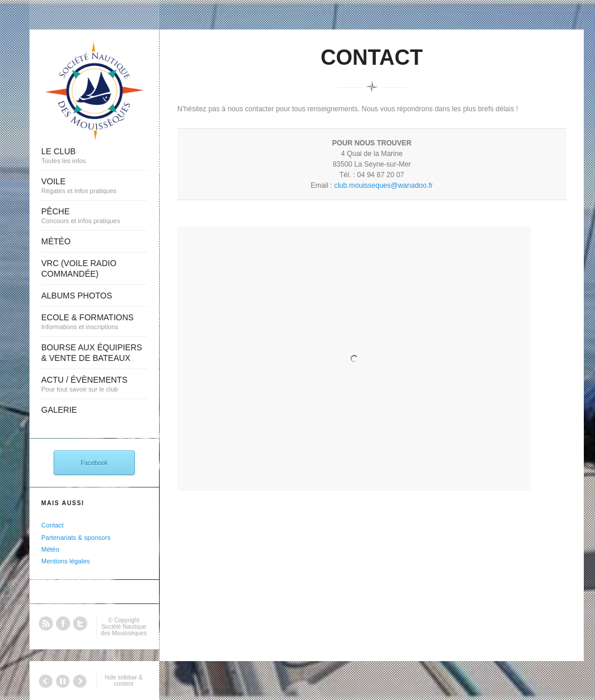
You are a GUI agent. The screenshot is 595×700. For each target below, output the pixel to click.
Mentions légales (66, 561)
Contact (52, 525)
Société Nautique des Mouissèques (124, 630)
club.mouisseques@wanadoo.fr (384, 185)
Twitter (80, 623)
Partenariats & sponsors (76, 538)
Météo (50, 549)
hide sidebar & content (124, 681)
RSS (46, 623)
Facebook (94, 463)
